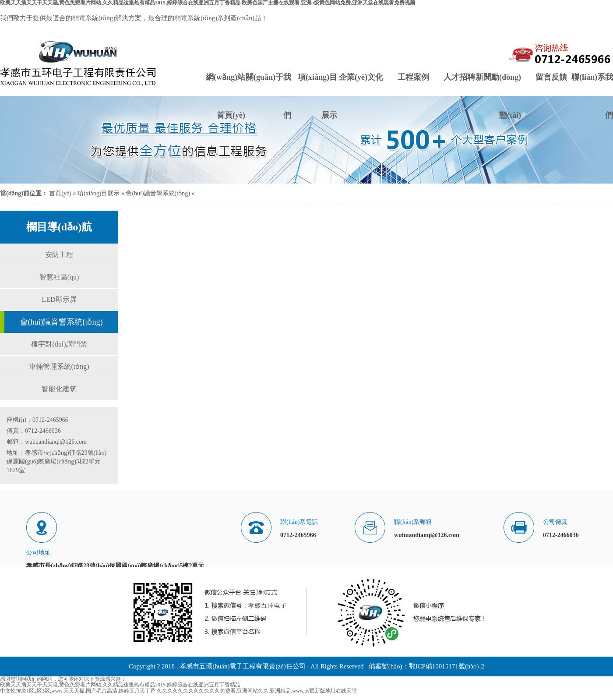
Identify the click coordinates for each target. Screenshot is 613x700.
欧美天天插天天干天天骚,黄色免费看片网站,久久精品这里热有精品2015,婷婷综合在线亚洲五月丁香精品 (120, 685)
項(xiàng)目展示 (99, 193)
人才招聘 (459, 77)
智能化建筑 (59, 389)
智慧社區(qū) (59, 277)
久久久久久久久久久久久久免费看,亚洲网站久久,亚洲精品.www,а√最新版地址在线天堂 (257, 691)
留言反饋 (551, 77)
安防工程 (59, 255)
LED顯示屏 (59, 299)
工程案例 (413, 77)
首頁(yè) (60, 193)
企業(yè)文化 (361, 77)
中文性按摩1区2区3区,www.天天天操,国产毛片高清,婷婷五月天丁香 (78, 691)
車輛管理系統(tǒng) (59, 366)
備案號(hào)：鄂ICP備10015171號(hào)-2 (426, 666)
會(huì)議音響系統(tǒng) (158, 193)
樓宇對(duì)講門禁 (59, 344)
